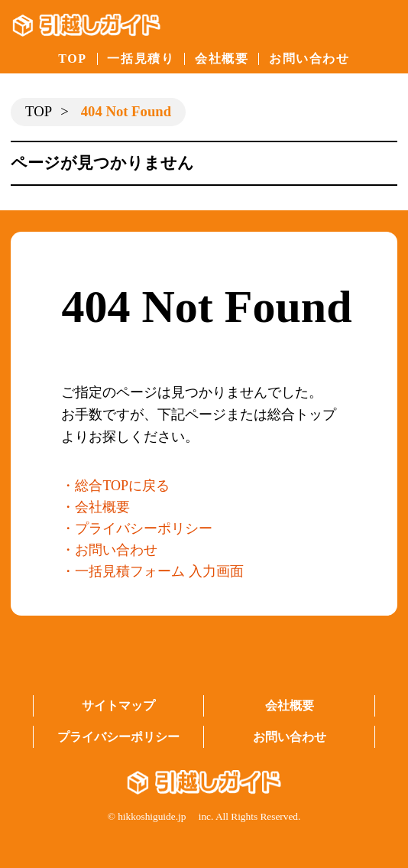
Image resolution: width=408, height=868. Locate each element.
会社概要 (222, 59)
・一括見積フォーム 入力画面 (152, 571)
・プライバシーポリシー (137, 528)
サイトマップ (118, 705)
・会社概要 (96, 507)
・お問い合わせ (109, 550)
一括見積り (141, 59)
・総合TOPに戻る (115, 486)
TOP (72, 59)
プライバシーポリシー (118, 737)
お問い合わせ (309, 59)
